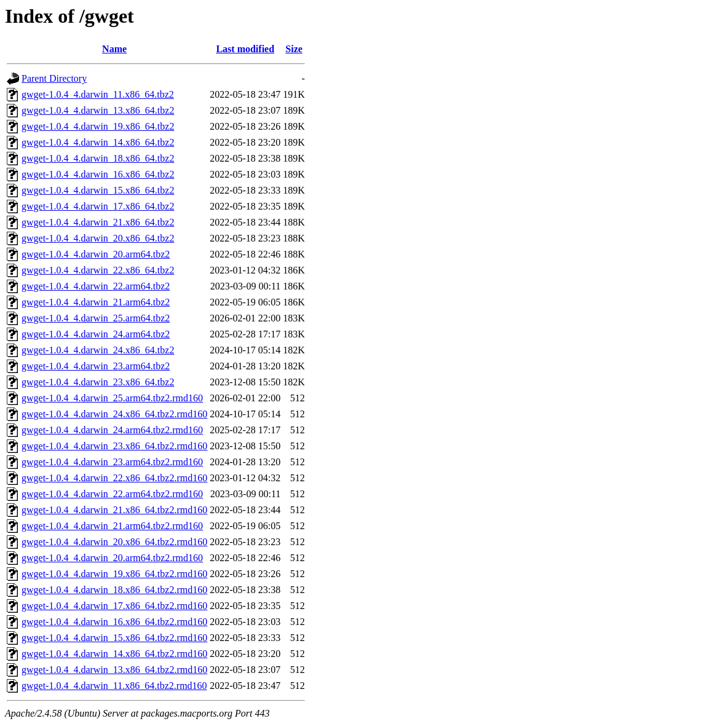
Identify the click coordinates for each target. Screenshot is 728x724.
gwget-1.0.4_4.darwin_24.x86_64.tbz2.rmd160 (114, 414)
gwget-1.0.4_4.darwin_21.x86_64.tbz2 (98, 222)
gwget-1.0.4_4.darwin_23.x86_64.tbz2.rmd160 (114, 446)
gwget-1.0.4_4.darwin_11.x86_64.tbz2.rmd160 (114, 686)
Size (294, 49)
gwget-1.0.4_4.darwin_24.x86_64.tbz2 (98, 350)
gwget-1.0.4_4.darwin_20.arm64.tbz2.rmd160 (112, 558)
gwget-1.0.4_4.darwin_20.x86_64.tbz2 (98, 238)
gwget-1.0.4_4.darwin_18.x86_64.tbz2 (98, 158)
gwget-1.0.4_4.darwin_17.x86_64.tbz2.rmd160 (114, 606)
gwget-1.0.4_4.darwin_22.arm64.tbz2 (96, 286)
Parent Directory (54, 78)
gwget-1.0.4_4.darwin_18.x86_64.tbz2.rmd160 (114, 590)
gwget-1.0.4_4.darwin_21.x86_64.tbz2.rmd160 (114, 510)
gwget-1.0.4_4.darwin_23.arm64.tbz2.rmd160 (112, 462)
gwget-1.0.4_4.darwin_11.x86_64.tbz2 (98, 94)
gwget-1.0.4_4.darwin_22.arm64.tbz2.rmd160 (112, 494)
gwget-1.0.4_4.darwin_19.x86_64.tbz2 (98, 126)
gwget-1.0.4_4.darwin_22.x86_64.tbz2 (98, 270)
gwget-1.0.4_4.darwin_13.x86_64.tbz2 (98, 110)
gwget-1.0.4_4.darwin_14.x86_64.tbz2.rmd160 (114, 654)
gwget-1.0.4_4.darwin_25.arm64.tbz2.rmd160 (112, 398)
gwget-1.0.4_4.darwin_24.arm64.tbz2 (96, 334)
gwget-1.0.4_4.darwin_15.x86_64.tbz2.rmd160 (114, 638)
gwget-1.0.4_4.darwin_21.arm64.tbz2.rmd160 (112, 526)
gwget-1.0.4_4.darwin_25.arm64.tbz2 (96, 318)
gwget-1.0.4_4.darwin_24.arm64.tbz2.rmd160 (112, 430)
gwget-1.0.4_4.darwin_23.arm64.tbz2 (96, 366)
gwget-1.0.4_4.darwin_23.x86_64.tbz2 (98, 382)
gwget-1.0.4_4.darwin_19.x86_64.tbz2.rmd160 (114, 574)
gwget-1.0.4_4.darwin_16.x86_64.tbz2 (98, 174)
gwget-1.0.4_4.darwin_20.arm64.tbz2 (96, 254)
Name (114, 49)
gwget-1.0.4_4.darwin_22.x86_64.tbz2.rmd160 (114, 478)
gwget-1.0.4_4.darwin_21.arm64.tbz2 (96, 302)
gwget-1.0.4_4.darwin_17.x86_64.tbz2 (98, 206)
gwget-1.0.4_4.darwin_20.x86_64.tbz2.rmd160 (114, 542)
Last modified (245, 49)
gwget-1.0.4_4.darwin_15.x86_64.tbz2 (98, 190)
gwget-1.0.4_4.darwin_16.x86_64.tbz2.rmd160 (114, 622)
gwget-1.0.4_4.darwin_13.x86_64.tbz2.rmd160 (114, 670)
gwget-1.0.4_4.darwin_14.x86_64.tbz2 (98, 142)
